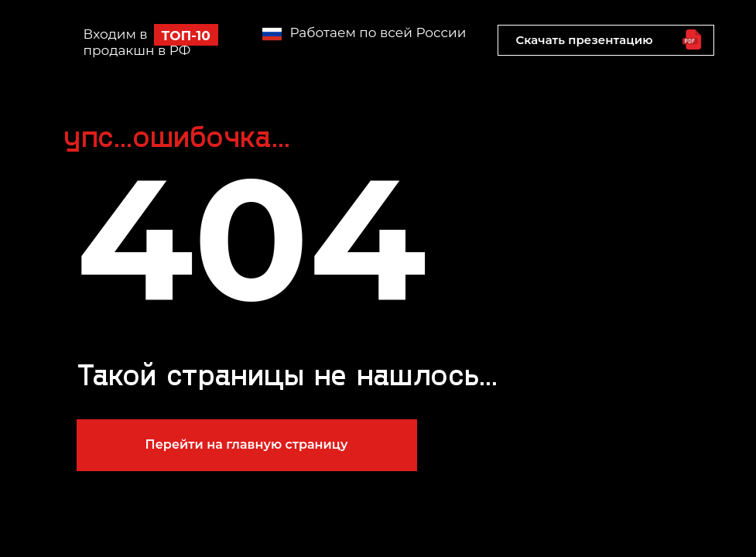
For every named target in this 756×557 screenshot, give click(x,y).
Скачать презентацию (584, 40)
